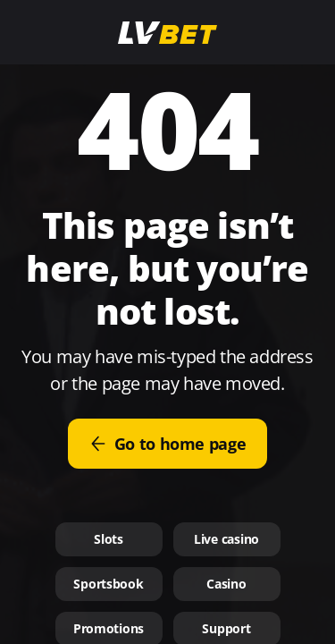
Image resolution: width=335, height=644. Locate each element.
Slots (109, 539)
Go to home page (168, 444)
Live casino (226, 539)
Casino (226, 584)
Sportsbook (108, 584)
